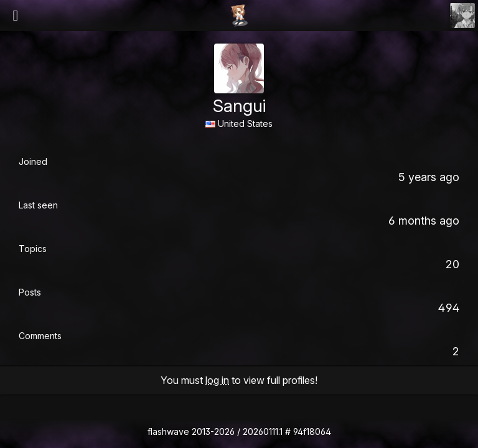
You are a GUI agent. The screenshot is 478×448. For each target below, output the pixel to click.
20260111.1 (263, 432)
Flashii (239, 16)
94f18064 (312, 432)
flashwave (168, 432)
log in (217, 380)
